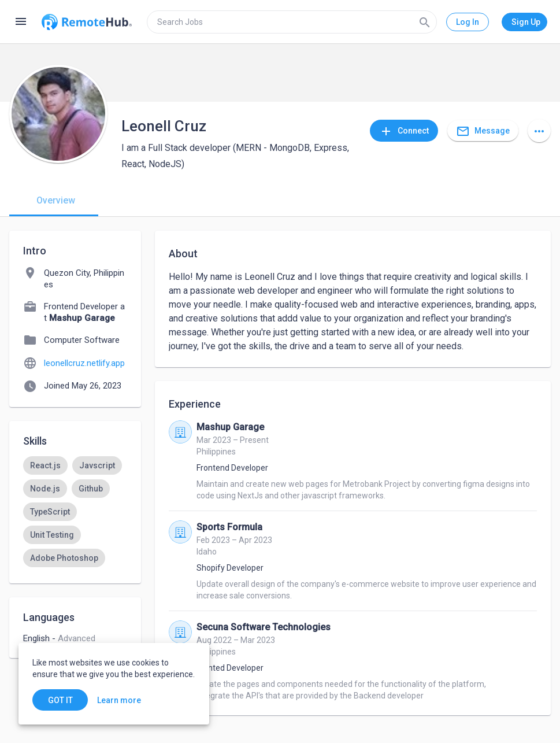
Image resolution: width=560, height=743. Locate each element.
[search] (292, 22)
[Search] (425, 22)
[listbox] (75, 523)
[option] (45, 465)
